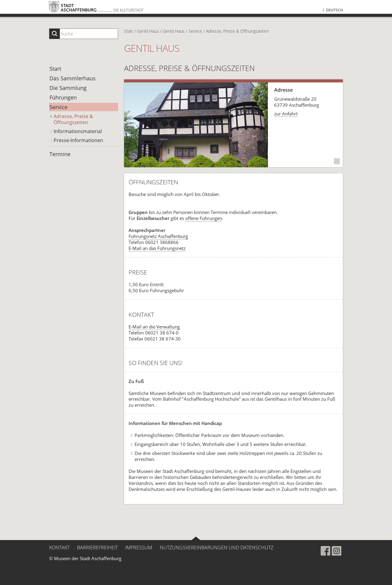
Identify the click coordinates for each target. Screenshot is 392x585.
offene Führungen (204, 218)
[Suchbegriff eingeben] (89, 34)
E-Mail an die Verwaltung (154, 327)
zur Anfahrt (286, 114)
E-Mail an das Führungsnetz (157, 248)
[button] (308, 21)
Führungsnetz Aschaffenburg (158, 236)
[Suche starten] (54, 34)
